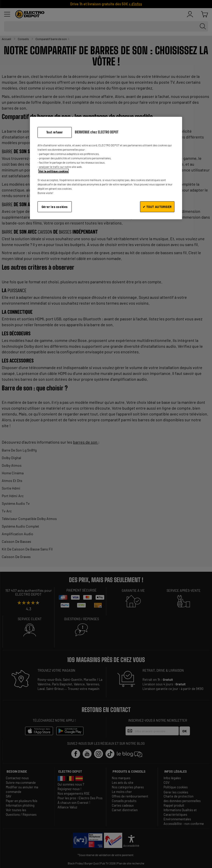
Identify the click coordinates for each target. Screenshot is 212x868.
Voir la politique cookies (54, 171)
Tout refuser (55, 132)
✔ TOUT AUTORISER (157, 206)
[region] (106, 168)
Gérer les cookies (55, 206)
